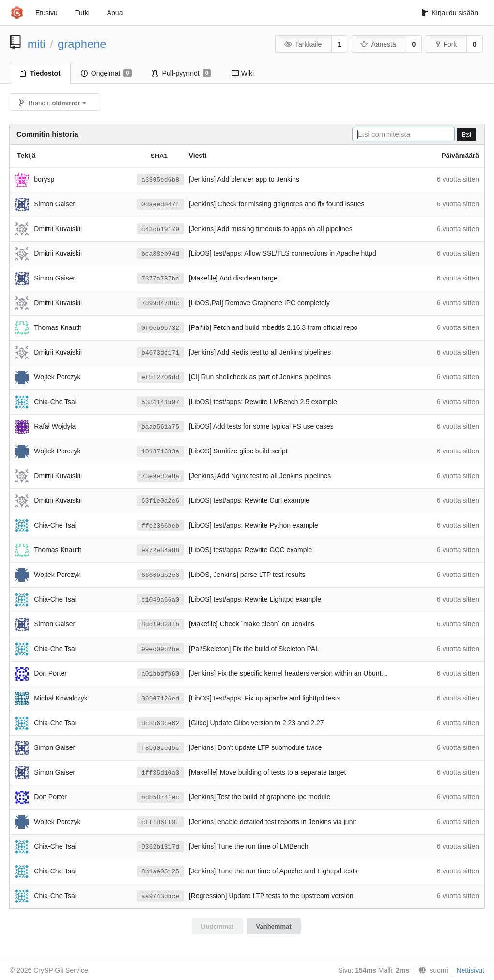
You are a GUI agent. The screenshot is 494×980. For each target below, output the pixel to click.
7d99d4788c (160, 303)
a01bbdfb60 (160, 674)
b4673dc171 (160, 353)
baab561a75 (160, 427)
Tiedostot (40, 73)
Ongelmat (106, 73)
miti (37, 44)
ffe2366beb (160, 526)
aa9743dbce (160, 896)
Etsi (466, 135)
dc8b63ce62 (160, 723)
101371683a (160, 452)
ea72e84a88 (160, 551)
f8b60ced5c (160, 748)
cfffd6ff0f (160, 822)
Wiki (242, 73)
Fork (446, 44)
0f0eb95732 (160, 328)
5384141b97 (160, 402)
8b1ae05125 (160, 872)
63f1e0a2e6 (160, 501)
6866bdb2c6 (160, 575)
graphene (82, 44)
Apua (115, 13)
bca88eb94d (160, 254)
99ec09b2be (160, 649)
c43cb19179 (160, 229)
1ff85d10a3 (160, 773)
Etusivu (46, 13)
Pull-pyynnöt (181, 73)
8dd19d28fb (160, 625)
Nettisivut (470, 970)
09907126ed (160, 699)
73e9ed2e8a (160, 476)
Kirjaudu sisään (450, 13)
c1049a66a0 (160, 600)
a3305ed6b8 (160, 180)
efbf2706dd (160, 378)
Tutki (82, 13)
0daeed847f (160, 205)
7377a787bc (160, 279)
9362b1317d (160, 847)
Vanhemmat (274, 926)
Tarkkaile (303, 44)
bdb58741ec (160, 798)
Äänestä (378, 44)
